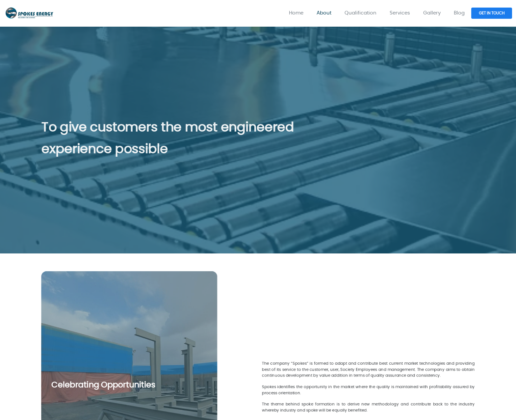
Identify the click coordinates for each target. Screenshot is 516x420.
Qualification (361, 13)
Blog (459, 13)
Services (400, 13)
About (324, 13)
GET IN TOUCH (492, 13)
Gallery (432, 13)
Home (296, 13)
